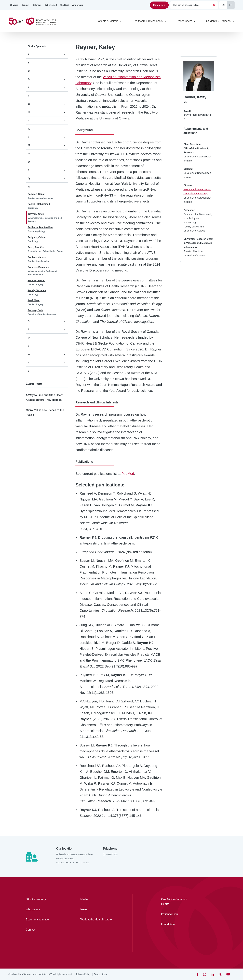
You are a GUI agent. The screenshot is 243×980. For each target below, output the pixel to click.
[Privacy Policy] (83, 974)
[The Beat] (64, 5)
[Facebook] (197, 974)
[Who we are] (78, 5)
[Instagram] (205, 974)
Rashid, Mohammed (39, 204)
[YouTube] (228, 974)
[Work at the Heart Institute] (98, 920)
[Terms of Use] (101, 974)
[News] (98, 909)
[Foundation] (177, 924)
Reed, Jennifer (36, 247)
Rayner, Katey (36, 214)
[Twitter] (220, 974)
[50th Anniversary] (43, 899)
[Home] (34, 21)
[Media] (98, 899)
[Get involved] (51, 5)
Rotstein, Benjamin (38, 267)
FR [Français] (231, 5)
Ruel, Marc (34, 300)
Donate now (159, 5)
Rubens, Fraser (36, 280)
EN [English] (223, 5)
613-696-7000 (110, 854)
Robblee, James (37, 257)
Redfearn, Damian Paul (41, 227)
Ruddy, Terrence (37, 290)
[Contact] (25, 5)
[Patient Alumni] (177, 914)
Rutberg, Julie (36, 310)
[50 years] (14, 5)
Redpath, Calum (37, 237)
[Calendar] (37, 5)
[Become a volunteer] (43, 920)
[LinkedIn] (212, 974)
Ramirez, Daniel (36, 194)
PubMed (128, 474)
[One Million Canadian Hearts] (177, 902)
